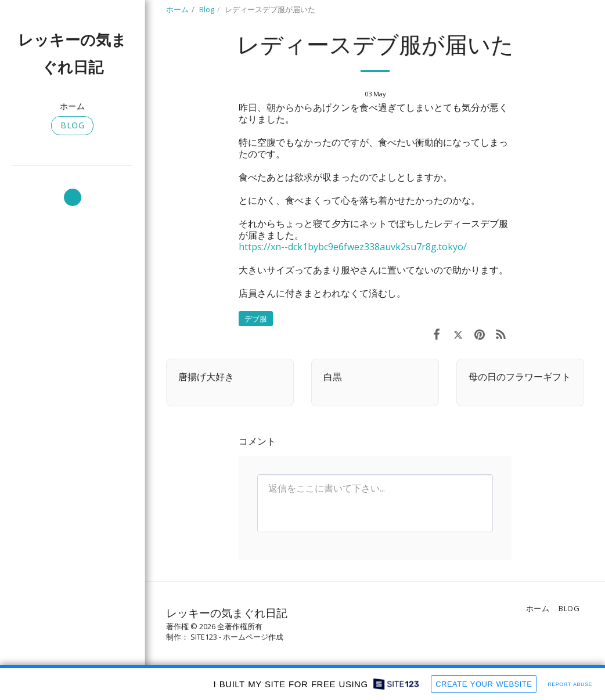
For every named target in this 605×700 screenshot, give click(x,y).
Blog (207, 9)
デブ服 (256, 319)
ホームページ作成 (253, 637)
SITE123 (204, 637)
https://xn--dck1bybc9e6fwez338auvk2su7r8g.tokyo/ (353, 247)
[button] (73, 197)
